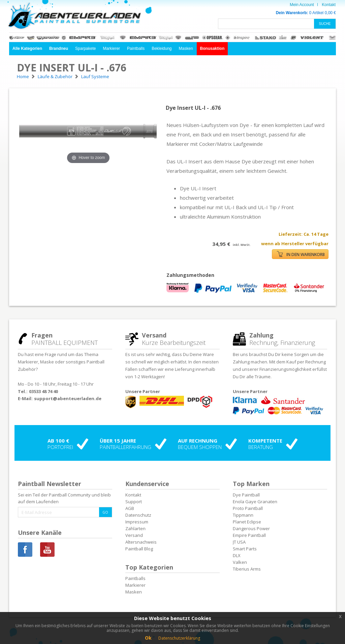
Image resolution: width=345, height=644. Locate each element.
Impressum (137, 522)
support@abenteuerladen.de (68, 398)
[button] (27, 49)
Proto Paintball (248, 508)
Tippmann (243, 515)
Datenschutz (138, 515)
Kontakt (329, 5)
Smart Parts (245, 549)
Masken (186, 49)
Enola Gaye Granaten (255, 502)
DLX (237, 555)
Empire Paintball (249, 535)
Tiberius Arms (247, 569)
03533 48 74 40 (43, 391)
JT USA (239, 542)
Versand (134, 535)
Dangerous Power (251, 528)
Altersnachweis (141, 542)
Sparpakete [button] (85, 49)
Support (134, 502)
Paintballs (136, 49)
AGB (130, 508)
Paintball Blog (139, 549)
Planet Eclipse (247, 522)
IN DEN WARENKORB (301, 254)
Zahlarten (135, 528)
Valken (240, 562)
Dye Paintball (246, 495)
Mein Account (302, 5)
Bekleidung (162, 49)
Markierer (111, 49)
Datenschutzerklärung (179, 638)
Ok (148, 638)
